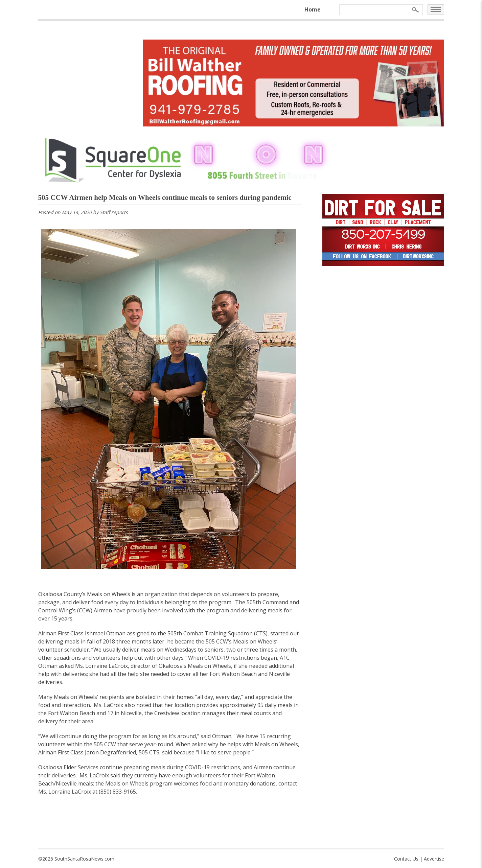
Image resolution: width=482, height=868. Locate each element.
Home (313, 9)
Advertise (434, 859)
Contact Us (406, 859)
